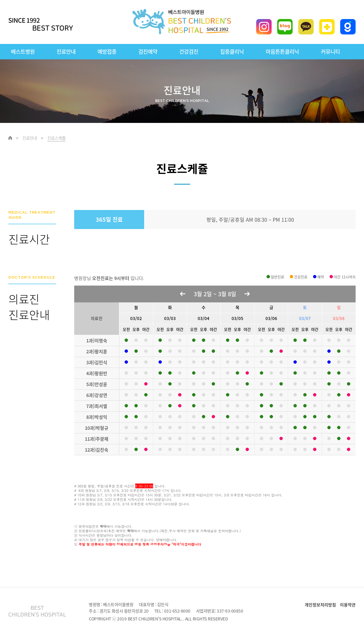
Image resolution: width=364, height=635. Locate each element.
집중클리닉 (232, 52)
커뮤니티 (330, 52)
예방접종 (107, 52)
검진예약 (148, 52)
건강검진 (189, 52)
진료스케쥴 (56, 138)
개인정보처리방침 (320, 605)
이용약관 (348, 605)
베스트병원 (23, 52)
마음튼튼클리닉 (282, 52)
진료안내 (66, 52)
